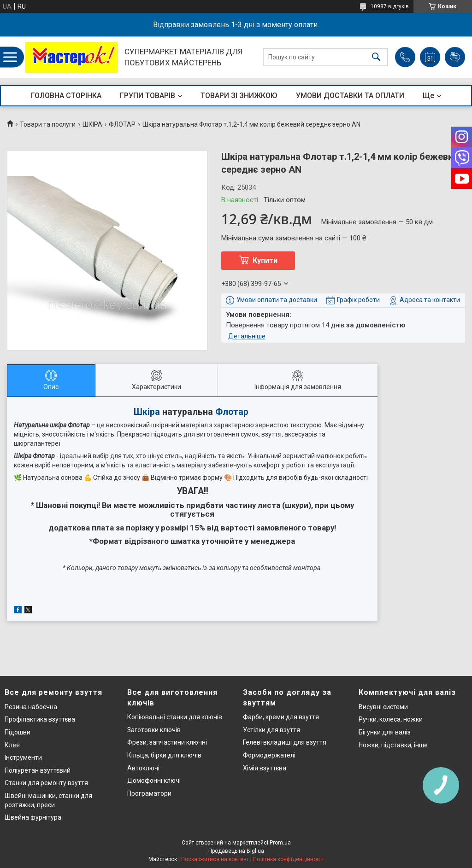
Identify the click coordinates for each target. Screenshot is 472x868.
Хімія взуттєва (265, 768)
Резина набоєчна (31, 707)
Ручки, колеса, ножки (391, 719)
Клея (12, 745)
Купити (265, 260)
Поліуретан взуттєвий (38, 770)
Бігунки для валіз (385, 732)
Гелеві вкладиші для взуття (285, 742)
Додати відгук (455, 57)
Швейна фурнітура (33, 817)
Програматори (149, 793)
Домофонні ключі (154, 781)
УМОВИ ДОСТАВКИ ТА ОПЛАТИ (350, 96)
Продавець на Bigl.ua (236, 851)
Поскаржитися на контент (215, 859)
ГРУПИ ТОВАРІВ (147, 96)
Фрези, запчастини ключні (167, 742)
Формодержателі (269, 755)
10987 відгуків (390, 6)
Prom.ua (280, 843)
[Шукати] (376, 57)
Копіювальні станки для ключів (175, 717)
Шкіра (147, 412)
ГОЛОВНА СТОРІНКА (66, 96)
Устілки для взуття (271, 730)
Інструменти (23, 757)
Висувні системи (383, 707)
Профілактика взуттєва (40, 719)
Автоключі (143, 768)
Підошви (18, 732)
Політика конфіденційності (288, 859)
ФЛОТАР (122, 124)
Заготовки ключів (154, 730)
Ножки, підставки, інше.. (395, 745)
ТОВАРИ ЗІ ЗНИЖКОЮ (239, 96)
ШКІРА (92, 124)
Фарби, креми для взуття (281, 717)
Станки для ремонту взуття (46, 783)
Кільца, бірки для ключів (164, 755)
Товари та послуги (48, 124)
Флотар (232, 412)
